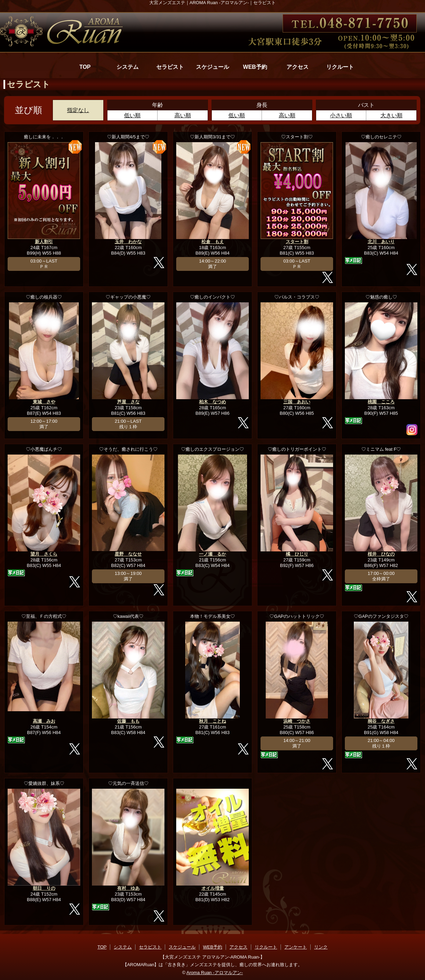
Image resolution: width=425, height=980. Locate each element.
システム (127, 67)
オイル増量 (213, 888)
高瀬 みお (44, 721)
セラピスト (170, 67)
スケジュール (212, 67)
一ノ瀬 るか (212, 554)
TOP (85, 67)
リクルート (340, 67)
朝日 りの (44, 888)
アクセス (297, 67)
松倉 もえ (213, 242)
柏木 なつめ (212, 402)
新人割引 (44, 242)
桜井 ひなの (381, 554)
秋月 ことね (212, 721)
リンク (321, 947)
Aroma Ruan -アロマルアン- (215, 973)
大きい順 (391, 115)
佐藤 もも (128, 721)
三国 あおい (297, 402)
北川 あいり (381, 242)
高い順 (183, 115)
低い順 (132, 115)
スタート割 (297, 242)
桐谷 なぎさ (381, 721)
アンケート (296, 947)
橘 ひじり (297, 554)
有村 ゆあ (128, 888)
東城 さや (44, 402)
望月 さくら (44, 554)
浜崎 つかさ (297, 721)
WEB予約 (255, 67)
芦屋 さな (128, 402)
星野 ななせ (128, 554)
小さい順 (341, 115)
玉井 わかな (128, 242)
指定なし (78, 110)
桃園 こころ (381, 402)
